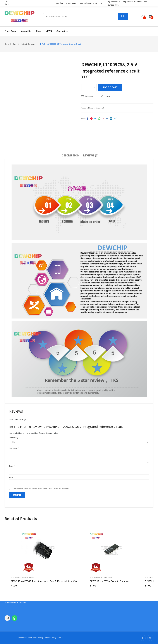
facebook (143, 638)
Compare (106, 96)
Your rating (14, 437)
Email (12, 477)
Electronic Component (96, 108)
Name (12, 466)
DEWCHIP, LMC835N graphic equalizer (110, 581)
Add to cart (110, 87)
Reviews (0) (91, 155)
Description (70, 155)
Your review (14, 448)
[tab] (70, 156)
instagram (150, 638)
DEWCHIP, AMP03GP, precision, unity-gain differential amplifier (44, 581)
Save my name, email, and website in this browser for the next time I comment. (41, 489)
